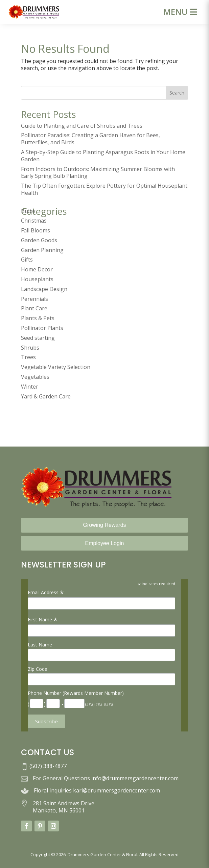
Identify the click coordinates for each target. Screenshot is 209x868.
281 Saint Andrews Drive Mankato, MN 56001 (64, 807)
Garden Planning (42, 250)
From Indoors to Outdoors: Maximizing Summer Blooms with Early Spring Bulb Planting (98, 173)
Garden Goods (39, 240)
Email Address (46, 592)
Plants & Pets (38, 318)
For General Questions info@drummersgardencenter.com (106, 778)
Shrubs (30, 348)
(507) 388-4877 (48, 766)
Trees (28, 357)
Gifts (27, 260)
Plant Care (34, 308)
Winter (30, 387)
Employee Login (105, 543)
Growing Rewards (104, 525)
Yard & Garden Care (46, 396)
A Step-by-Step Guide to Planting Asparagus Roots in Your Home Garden (103, 156)
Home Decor (37, 269)
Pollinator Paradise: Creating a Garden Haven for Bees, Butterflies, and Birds (90, 139)
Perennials (34, 299)
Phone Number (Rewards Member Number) (76, 693)
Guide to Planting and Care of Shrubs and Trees (82, 126)
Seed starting (38, 338)
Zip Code (38, 669)
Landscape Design (44, 289)
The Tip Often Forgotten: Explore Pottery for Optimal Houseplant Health (104, 189)
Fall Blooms (36, 230)
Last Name (40, 645)
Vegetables (35, 377)
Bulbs (28, 211)
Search (177, 93)
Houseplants (37, 279)
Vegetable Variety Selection (56, 367)
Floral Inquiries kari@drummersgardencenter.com (97, 790)
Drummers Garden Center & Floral (102, 854)
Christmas (34, 221)
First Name (43, 619)
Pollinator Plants (42, 328)
